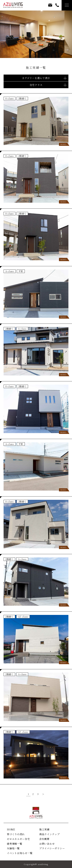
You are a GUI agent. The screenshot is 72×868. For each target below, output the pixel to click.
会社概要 (44, 839)
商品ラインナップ (50, 834)
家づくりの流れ (16, 834)
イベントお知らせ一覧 (20, 853)
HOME (11, 829)
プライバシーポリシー (52, 848)
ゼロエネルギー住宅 (18, 839)
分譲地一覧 (13, 848)
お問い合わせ (47, 844)
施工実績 (44, 829)
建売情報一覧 (14, 844)
